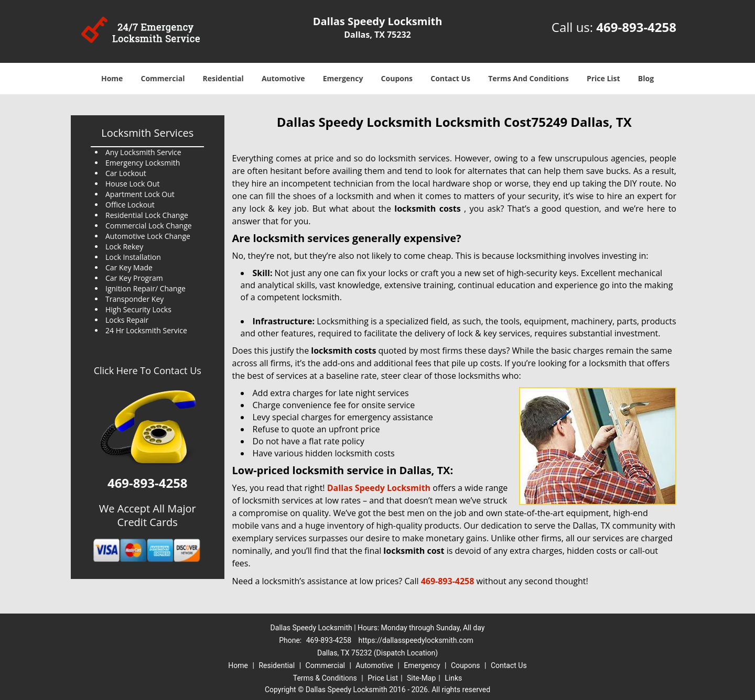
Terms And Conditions (528, 78)
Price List (603, 78)
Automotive (283, 78)
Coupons (397, 78)
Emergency (343, 78)
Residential (223, 78)
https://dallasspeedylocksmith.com (416, 640)
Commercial (163, 78)
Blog (646, 78)
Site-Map (421, 678)
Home (112, 78)
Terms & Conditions (325, 678)
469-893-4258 (636, 27)
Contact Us (450, 78)
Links (453, 678)
